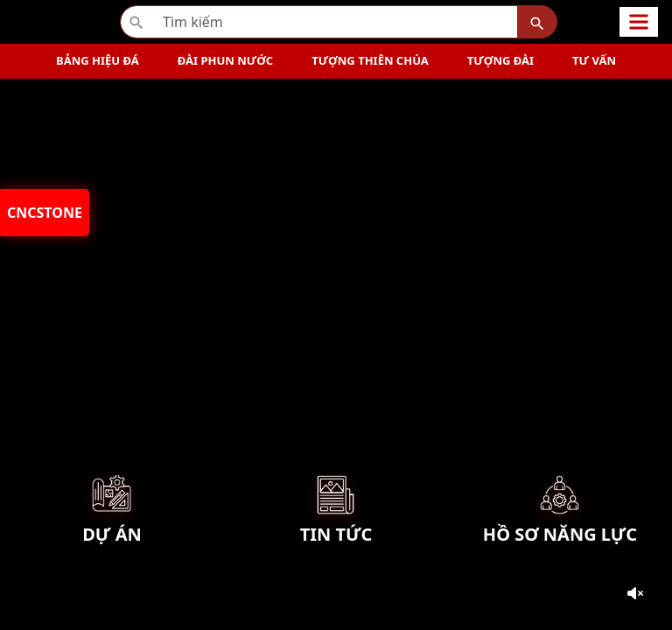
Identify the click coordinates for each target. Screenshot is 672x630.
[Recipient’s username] (319, 22)
